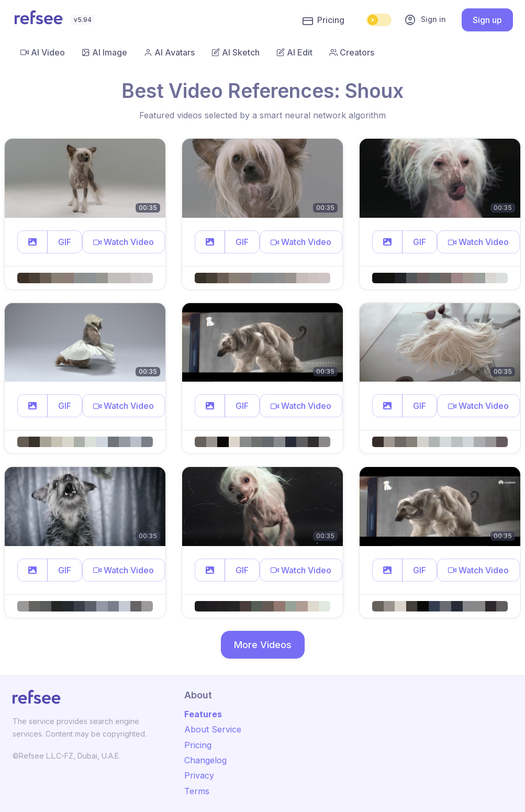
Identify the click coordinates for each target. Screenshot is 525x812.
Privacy (199, 775)
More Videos (263, 645)
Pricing (323, 20)
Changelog (205, 760)
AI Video (43, 52)
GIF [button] (65, 242)
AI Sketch (236, 52)
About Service (213, 729)
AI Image (104, 52)
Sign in (425, 20)
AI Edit (294, 52)
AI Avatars (169, 52)
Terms (197, 791)
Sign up (487, 20)
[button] (32, 242)
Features (203, 714)
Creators (352, 52)
